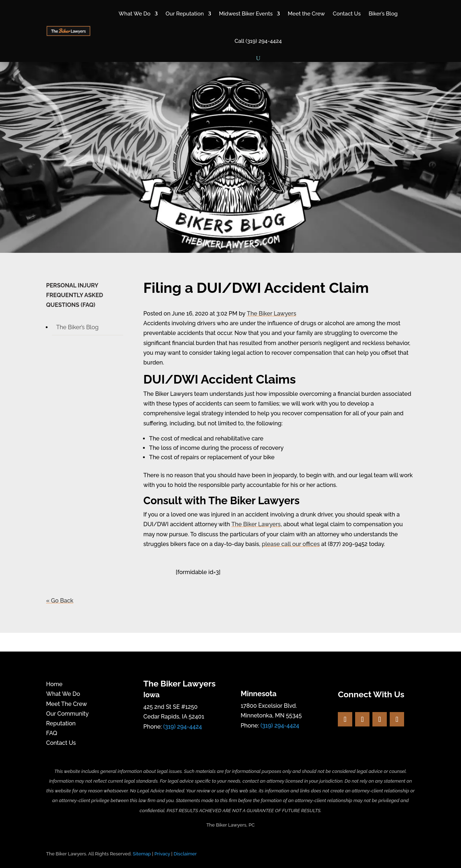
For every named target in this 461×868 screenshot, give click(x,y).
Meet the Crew (306, 14)
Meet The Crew (67, 704)
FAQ (52, 733)
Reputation (61, 723)
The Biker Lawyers (272, 314)
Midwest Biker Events (246, 14)
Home (54, 684)
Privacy (162, 854)
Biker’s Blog (383, 14)
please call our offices (291, 544)
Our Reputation (185, 14)
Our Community (67, 714)
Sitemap (142, 854)
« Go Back (60, 601)
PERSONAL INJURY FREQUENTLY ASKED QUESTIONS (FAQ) (75, 295)
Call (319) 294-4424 (258, 41)
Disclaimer (185, 854)
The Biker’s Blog (77, 327)
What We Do (135, 14)
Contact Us (347, 14)
